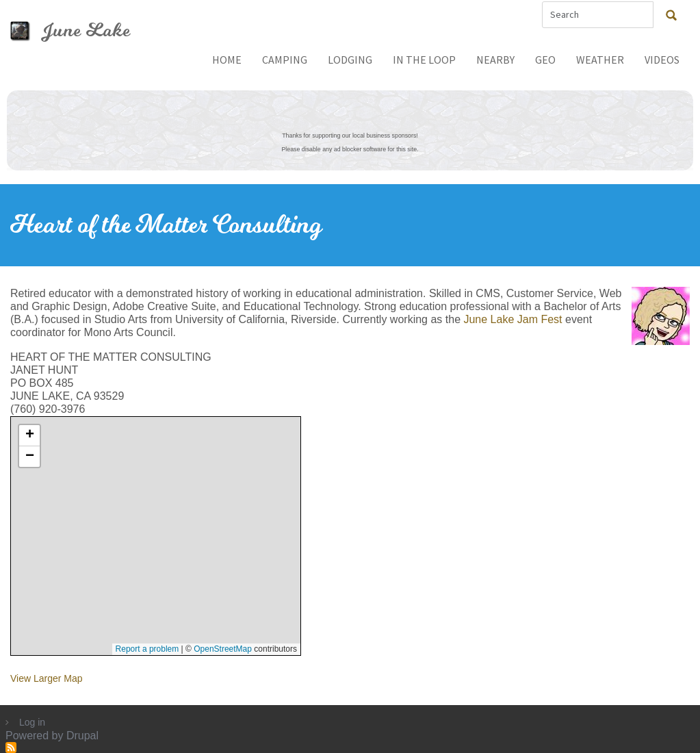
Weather (600, 60)
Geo (545, 60)
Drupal (82, 736)
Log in (32, 722)
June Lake (86, 30)
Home (227, 60)
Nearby (495, 60)
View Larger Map (47, 678)
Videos (662, 60)
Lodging (350, 60)
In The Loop (424, 60)
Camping (285, 60)
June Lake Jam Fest (513, 319)
